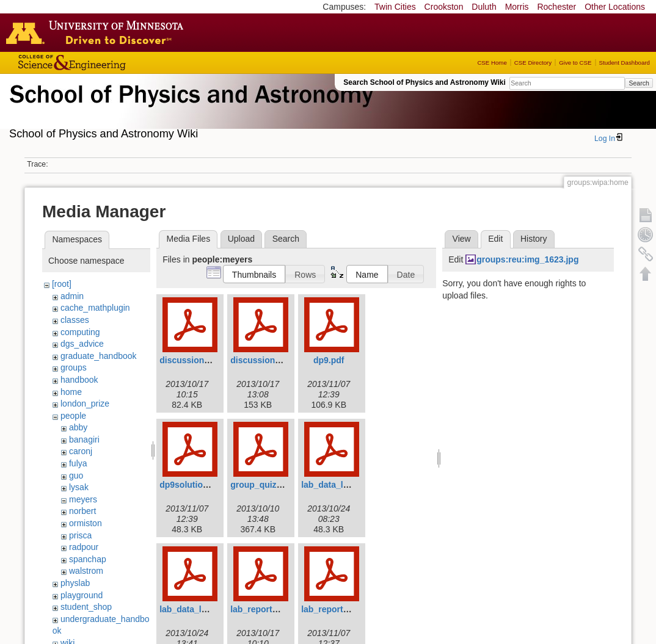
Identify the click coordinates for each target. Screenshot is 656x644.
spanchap (88, 559)
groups (74, 367)
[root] (62, 284)
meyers (83, 499)
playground (82, 595)
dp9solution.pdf (191, 485)
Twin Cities (395, 7)
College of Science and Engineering (110, 63)
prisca (80, 535)
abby (78, 427)
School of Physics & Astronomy (189, 109)
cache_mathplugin (95, 308)
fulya (78, 463)
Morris (517, 7)
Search (639, 83)
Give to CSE (575, 63)
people (73, 416)
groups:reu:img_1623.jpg (527, 259)
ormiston (86, 523)
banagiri (84, 440)
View (462, 239)
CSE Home (492, 63)
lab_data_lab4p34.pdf (344, 485)
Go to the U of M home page (98, 32)
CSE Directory (533, 63)
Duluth (484, 7)
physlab (75, 583)
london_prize (85, 403)
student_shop (86, 607)
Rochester (556, 7)
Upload (241, 239)
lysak (79, 487)
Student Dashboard (625, 63)
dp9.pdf (329, 360)
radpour (84, 547)
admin (72, 296)
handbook (79, 380)
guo (76, 476)
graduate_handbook (99, 356)
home (71, 392)
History (534, 239)
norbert (82, 511)
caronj (81, 451)
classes (75, 320)
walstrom (86, 571)
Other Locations (615, 7)
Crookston (444, 7)
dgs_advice (82, 344)
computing (80, 332)
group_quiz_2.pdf (266, 485)
